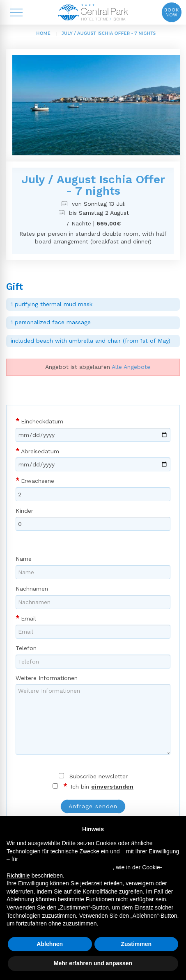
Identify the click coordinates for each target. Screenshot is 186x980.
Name (24, 559)
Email (29, 618)
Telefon (26, 648)
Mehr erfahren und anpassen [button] (93, 963)
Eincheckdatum (42, 421)
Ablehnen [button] (50, 944)
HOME (43, 33)
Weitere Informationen (47, 678)
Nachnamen (32, 589)
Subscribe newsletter (99, 776)
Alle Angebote (131, 367)
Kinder (24, 511)
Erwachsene (38, 481)
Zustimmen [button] (136, 944)
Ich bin (101, 787)
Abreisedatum (40, 451)
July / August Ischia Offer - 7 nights (109, 33)
